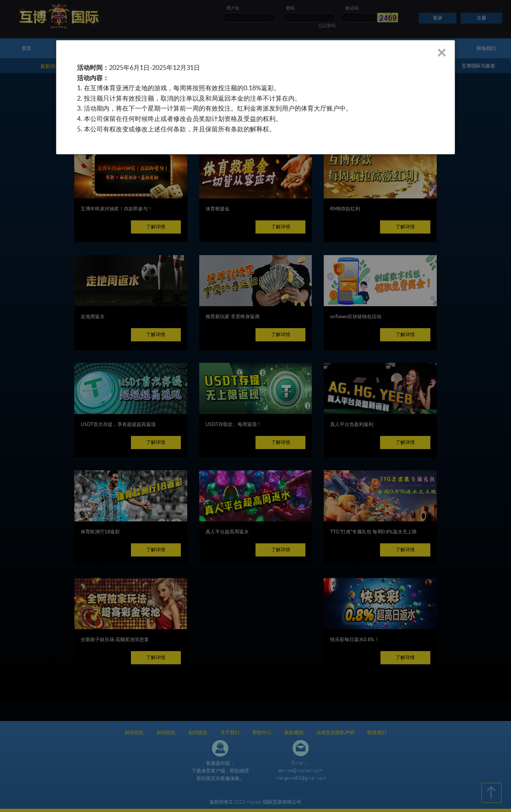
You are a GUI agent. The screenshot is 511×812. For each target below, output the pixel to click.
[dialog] (255, 97)
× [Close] (441, 52)
